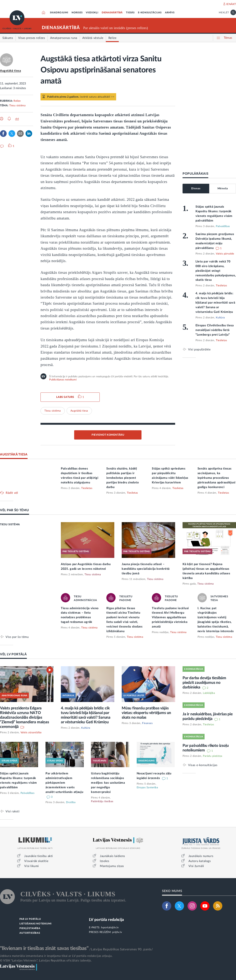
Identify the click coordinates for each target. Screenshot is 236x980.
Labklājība (209, 693)
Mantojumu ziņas (112, 866)
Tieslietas (221, 286)
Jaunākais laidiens (112, 856)
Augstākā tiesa (10, 71)
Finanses (147, 723)
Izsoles (104, 861)
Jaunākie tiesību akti (39, 856)
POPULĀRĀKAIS (195, 174)
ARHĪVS (170, 13)
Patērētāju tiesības (102, 801)
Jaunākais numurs (201, 856)
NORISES (77, 13)
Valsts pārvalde (225, 254)
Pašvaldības (223, 226)
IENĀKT (231, 4)
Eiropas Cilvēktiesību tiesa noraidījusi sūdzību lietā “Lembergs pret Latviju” (215, 330)
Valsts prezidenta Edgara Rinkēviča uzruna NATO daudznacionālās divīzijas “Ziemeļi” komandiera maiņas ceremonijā (25, 717)
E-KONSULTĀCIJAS (150, 13)
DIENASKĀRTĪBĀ (112, 13)
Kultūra (220, 318)
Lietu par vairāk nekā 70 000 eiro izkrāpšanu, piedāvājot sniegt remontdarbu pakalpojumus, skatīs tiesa (216, 271)
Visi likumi (32, 866)
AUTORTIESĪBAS (30, 933)
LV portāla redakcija (106, 920)
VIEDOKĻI (92, 13)
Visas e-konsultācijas (203, 765)
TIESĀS (130, 13)
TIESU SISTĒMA (10, 525)
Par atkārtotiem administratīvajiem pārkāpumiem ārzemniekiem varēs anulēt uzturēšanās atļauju (64, 783)
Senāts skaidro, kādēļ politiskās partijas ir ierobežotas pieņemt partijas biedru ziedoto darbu (123, 478)
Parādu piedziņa (213, 756)
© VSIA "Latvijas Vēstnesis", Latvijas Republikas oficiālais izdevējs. (46, 961)
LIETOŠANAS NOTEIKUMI (35, 924)
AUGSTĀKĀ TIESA (14, 454)
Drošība (71, 802)
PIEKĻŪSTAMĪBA (30, 928)
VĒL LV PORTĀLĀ (13, 654)
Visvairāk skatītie (36, 861)
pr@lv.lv (117, 932)
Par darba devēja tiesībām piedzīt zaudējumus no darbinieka (204, 683)
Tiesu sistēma (17, 106)
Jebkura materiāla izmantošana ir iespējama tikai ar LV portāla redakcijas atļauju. (56, 956)
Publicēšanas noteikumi (63, 380)
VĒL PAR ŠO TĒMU (15, 510)
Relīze (17, 101)
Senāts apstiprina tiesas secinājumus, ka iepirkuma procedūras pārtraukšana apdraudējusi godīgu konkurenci (217, 478)
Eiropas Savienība (147, 788)
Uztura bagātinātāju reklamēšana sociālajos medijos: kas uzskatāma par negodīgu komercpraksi (108, 783)
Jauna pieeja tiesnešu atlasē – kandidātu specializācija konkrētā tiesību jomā (146, 569)
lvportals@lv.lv (110, 928)
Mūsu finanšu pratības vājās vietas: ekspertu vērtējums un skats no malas (146, 713)
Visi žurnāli (196, 866)
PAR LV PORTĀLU (30, 919)
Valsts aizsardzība (31, 733)
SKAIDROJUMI (59, 13)
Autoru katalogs (200, 861)
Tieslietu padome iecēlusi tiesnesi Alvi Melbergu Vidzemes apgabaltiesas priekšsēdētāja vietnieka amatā (170, 618)
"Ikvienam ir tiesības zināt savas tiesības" (44, 948)
